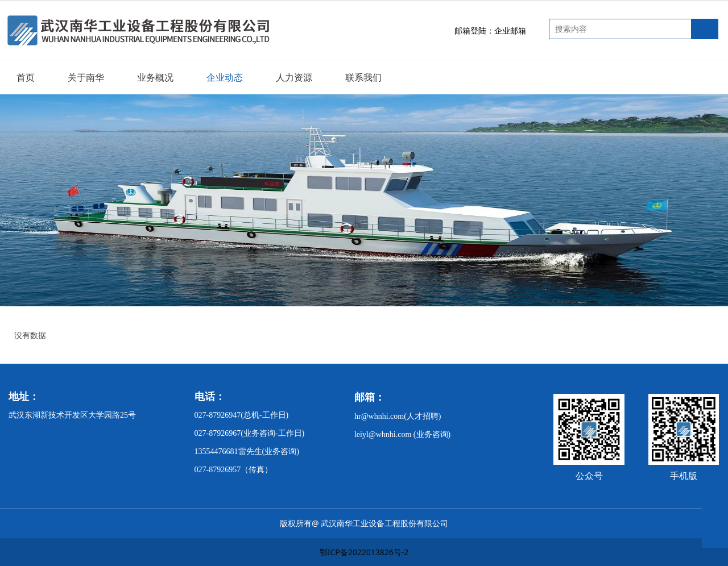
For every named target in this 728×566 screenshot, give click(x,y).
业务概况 (155, 77)
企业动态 (225, 77)
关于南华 (86, 77)
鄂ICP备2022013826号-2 (364, 552)
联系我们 (363, 77)
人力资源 (294, 77)
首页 (26, 77)
